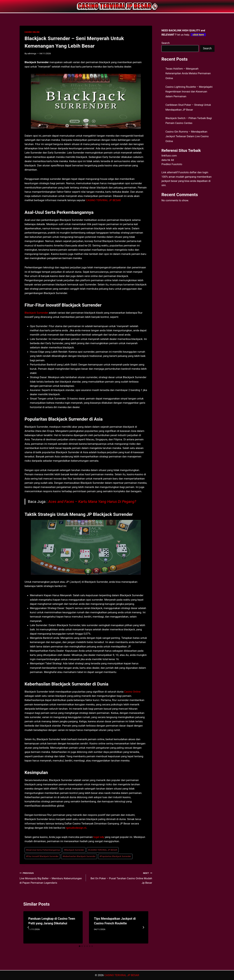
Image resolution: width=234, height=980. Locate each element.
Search (166, 43)
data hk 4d (168, 160)
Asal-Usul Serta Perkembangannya (43, 850)
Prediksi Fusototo (172, 164)
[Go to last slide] (28, 927)
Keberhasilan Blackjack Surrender (79, 856)
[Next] (143, 927)
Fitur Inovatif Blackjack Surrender (42, 856)
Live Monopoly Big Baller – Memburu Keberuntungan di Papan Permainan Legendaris (51, 878)
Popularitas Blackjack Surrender (115, 856)
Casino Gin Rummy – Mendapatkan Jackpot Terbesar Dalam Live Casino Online (187, 136)
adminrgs (32, 53)
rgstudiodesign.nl (76, 828)
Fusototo (184, 172)
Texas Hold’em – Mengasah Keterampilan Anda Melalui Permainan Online (188, 73)
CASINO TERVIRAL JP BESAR (103, 200)
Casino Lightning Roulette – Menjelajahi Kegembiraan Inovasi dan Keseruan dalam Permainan (189, 92)
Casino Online (132, 692)
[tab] (80, 946)
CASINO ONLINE (32, 32)
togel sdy (99, 837)
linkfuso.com (169, 156)
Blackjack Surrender (36, 313)
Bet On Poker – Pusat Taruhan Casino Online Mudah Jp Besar (120, 878)
